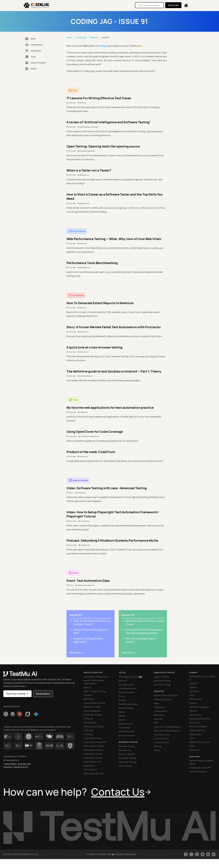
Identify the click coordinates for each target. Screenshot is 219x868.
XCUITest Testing (162, 685)
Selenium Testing (127, 746)
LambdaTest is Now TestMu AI (202, 678)
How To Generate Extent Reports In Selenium (100, 303)
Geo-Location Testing (94, 746)
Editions (94, 37)
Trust (192, 738)
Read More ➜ (76, 653)
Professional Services (94, 773)
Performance (34, 45)
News (31, 39)
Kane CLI (87, 687)
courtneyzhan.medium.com (90, 436)
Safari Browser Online (128, 704)
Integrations (89, 766)
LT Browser (89, 730)
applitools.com (85, 203)
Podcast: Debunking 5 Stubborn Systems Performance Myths (112, 541)
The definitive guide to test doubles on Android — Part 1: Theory (114, 371)
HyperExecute (90, 723)
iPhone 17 (123, 681)
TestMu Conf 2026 (163, 699)
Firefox (122, 696)
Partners (193, 711)
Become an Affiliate (198, 726)
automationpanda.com (88, 151)
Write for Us (195, 723)
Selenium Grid (125, 750)
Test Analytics (90, 770)
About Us (194, 683)
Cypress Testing (126, 754)
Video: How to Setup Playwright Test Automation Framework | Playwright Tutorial (113, 514)
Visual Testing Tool (92, 762)
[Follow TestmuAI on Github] (208, 854)
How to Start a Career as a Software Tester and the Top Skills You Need (115, 197)
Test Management (92, 711)
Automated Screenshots (95, 742)
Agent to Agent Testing (95, 691)
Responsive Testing (93, 754)
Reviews (193, 703)
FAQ (156, 723)
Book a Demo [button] (43, 694)
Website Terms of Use (200, 742)
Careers (193, 687)
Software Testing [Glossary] (167, 727)
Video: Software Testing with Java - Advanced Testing (107, 488)
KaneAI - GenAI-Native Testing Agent (94, 682)
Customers (194, 691)
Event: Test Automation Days (88, 581)
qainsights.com (85, 268)
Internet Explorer (127, 692)
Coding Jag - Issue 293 (200, 768)
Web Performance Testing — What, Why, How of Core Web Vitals (114, 239)
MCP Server (89, 699)
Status (157, 750)
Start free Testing (17, 694)
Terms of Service (197, 730)
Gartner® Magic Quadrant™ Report (202, 762)
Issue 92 (128, 615)
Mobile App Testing (93, 715)
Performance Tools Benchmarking (92, 263)
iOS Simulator (125, 728)
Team (192, 746)
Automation (33, 51)
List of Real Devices (128, 688)
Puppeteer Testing (128, 762)
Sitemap (158, 746)
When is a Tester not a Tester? (89, 170)
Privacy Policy (195, 734)
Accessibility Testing (93, 750)
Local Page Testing (92, 738)
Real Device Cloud (92, 707)
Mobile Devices (126, 724)
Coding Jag (81, 37)
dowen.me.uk (84, 175)
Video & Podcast (36, 63)
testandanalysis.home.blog (89, 127)
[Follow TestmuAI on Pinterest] (214, 854)
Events (31, 69)
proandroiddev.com (86, 376)
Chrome (122, 700)
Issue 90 (76, 615)
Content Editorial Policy (200, 719)
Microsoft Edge (126, 708)
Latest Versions (161, 738)
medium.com (84, 332)
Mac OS (122, 720)
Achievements (196, 699)
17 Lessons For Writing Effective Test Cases (99, 98)
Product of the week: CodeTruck (91, 452)
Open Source (195, 715)
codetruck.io (84, 457)
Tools (31, 57)
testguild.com (85, 545)
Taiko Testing (125, 766)
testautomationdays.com (86, 585)
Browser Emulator (127, 735)
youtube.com (82, 493)
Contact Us (195, 750)
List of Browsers (126, 685)
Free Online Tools (162, 735)
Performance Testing (93, 726)
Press (192, 695)
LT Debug (88, 734)
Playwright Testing (127, 758)
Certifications (160, 711)
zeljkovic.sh (84, 412)
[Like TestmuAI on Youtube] (203, 854)
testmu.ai (83, 103)
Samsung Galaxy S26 (130, 677)
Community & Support (199, 707)
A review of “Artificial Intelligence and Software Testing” (109, 122)
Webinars (158, 719)
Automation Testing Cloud (96, 677)
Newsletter (159, 715)
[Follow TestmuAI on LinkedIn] (197, 854)
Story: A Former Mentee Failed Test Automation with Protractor (114, 327)
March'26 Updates (198, 771)
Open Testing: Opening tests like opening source (103, 146)
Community (159, 707)
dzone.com (83, 243)
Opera (122, 712)
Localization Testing (93, 758)
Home (69, 37)
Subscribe (173, 5)
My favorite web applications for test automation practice (110, 408)
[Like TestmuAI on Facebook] (186, 854)
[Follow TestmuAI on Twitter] (191, 854)
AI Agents (88, 695)
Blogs (157, 703)
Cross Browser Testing (94, 703)
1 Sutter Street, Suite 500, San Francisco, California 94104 (17, 765)
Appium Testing (161, 677)
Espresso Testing (162, 681)
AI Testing (88, 719)
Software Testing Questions (167, 731)
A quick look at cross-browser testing (94, 347)
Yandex (122, 716)
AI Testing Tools (162, 742)
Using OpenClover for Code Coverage (95, 432)
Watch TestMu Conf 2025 (166, 695)
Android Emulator (127, 732)
